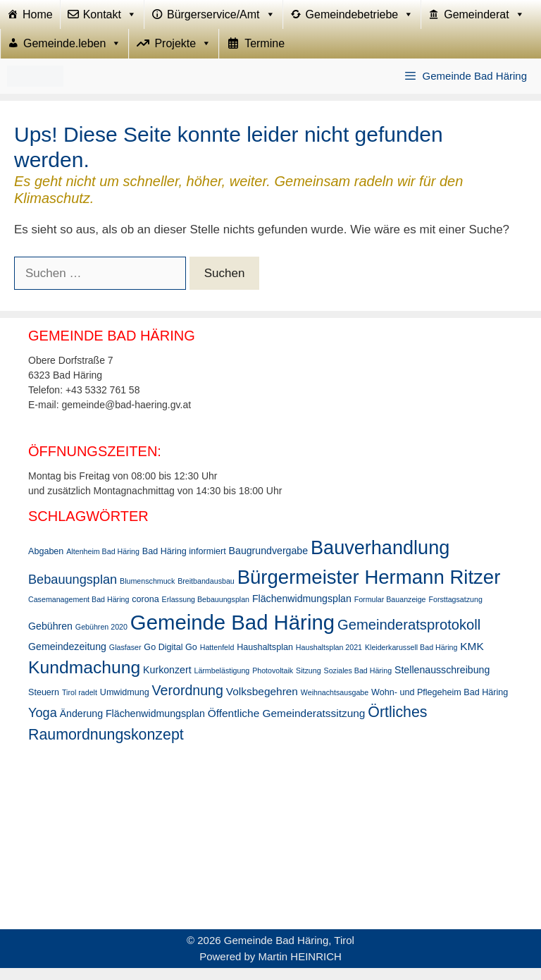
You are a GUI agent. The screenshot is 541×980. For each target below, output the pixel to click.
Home (38, 17)
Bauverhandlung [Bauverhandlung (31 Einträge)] (380, 560)
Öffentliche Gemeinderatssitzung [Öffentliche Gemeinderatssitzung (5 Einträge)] (287, 725)
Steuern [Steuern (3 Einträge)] (44, 704)
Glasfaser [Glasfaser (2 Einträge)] (125, 659)
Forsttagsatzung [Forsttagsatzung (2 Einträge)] (455, 612)
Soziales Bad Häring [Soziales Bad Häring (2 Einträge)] (358, 682)
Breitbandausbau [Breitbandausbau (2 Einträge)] (206, 593)
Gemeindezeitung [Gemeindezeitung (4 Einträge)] (67, 659)
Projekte (183, 53)
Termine (265, 53)
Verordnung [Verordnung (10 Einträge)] (188, 702)
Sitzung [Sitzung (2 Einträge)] (309, 682)
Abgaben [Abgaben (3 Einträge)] (46, 564)
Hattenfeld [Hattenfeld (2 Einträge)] (217, 659)
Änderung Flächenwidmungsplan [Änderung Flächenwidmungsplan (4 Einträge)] (132, 725)
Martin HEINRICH (300, 968)
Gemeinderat (484, 18)
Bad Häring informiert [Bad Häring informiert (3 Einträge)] (184, 564)
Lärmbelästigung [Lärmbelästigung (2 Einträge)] (222, 682)
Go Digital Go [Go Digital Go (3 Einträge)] (170, 659)
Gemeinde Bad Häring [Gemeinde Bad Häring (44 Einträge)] (232, 634)
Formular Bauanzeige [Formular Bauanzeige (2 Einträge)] (390, 612)
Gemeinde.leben (72, 53)
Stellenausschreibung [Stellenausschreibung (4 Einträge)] (442, 682)
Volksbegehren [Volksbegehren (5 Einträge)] (262, 703)
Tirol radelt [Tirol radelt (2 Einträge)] (80, 704)
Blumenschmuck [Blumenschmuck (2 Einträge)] (147, 593)
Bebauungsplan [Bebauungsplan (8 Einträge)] (73, 592)
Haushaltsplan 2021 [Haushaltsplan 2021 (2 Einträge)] (329, 659)
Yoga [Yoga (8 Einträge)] (43, 725)
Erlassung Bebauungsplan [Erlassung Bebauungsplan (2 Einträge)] (206, 612)
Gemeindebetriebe (360, 18)
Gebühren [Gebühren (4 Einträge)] (50, 638)
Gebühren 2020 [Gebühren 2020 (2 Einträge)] (101, 639)
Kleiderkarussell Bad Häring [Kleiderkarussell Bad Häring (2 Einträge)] (411, 659)
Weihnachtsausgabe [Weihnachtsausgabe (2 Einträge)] (335, 704)
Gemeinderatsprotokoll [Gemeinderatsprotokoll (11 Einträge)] (409, 637)
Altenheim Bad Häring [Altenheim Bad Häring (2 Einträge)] (103, 564)
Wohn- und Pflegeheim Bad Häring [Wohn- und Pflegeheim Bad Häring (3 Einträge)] (440, 704)
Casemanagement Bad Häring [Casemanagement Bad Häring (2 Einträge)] (79, 612)
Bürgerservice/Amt (221, 18)
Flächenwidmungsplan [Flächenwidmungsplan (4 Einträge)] (302, 611)
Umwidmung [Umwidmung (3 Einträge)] (125, 704)
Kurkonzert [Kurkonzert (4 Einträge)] (167, 682)
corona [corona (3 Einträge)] (145, 612)
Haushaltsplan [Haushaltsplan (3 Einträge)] (265, 659)
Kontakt (110, 18)
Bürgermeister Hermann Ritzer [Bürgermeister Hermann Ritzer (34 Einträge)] (369, 589)
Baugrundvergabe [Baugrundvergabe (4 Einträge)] (269, 563)
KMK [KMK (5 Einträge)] (472, 658)
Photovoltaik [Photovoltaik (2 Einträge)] (273, 682)
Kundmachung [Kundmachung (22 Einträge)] (84, 679)
